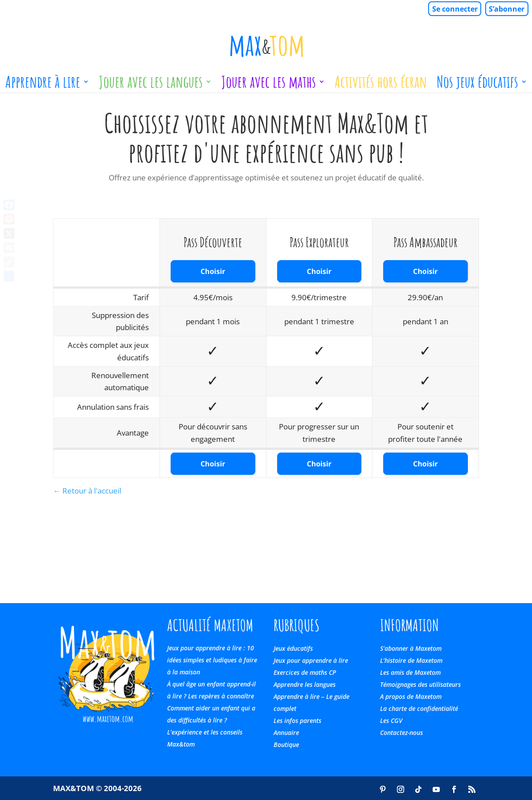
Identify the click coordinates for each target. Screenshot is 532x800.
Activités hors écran (381, 85)
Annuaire (286, 733)
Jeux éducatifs (293, 648)
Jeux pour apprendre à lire (311, 660)
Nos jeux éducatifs (477, 85)
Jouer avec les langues (151, 85)
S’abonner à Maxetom (411, 648)
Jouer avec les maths (269, 85)
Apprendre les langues (305, 684)
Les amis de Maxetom (410, 672)
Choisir (213, 271)
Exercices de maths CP (305, 672)
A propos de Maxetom (411, 696)
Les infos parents (297, 720)
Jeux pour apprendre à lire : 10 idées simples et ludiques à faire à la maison (212, 660)
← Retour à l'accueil (87, 491)
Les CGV (391, 720)
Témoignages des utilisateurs (420, 684)
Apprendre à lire (43, 85)
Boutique (286, 745)
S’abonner (507, 9)
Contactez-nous (401, 733)
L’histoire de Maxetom (411, 660)
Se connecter (455, 9)
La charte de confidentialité (419, 708)
